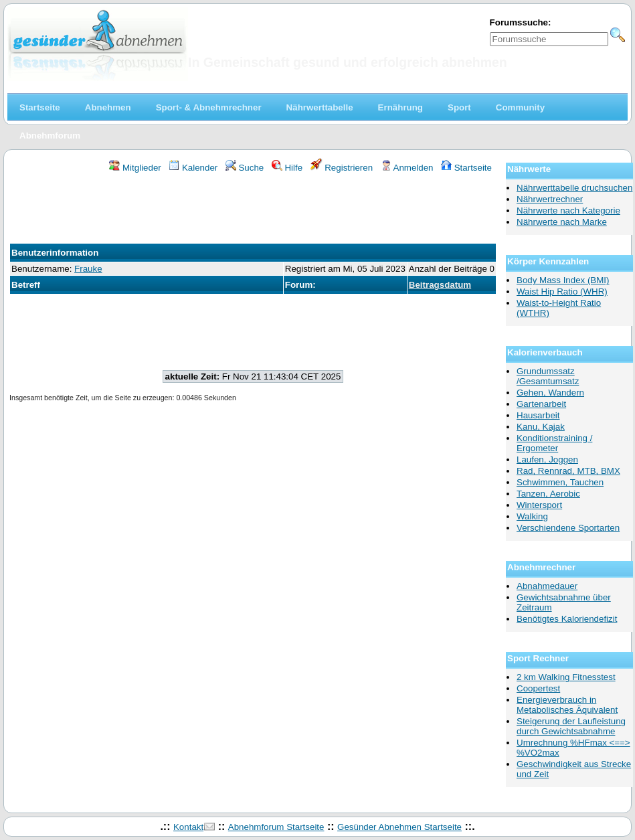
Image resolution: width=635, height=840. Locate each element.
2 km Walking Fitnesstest (566, 677)
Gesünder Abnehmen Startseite (399, 827)
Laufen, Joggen (547, 459)
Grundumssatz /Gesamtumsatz (548, 376)
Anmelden (407, 168)
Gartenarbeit (541, 404)
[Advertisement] (253, 210)
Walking (532, 516)
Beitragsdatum (440, 285)
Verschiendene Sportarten (568, 528)
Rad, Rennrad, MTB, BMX (568, 471)
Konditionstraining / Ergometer (554, 443)
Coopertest (538, 688)
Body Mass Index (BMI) (563, 280)
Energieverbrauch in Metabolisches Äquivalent (567, 705)
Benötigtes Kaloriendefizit (567, 619)
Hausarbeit (538, 415)
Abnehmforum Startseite (276, 827)
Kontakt (188, 827)
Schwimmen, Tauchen (560, 482)
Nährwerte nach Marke (562, 222)
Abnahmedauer (547, 586)
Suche (245, 168)
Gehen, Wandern (550, 393)
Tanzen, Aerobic (548, 494)
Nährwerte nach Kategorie (568, 211)
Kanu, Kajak (541, 427)
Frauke (88, 269)
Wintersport (539, 505)
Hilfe (287, 168)
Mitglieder (135, 168)
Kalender (193, 168)
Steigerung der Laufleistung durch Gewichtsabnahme (571, 726)
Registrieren (342, 168)
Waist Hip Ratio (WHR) (562, 291)
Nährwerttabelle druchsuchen (574, 188)
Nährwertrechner (550, 199)
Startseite (466, 168)
